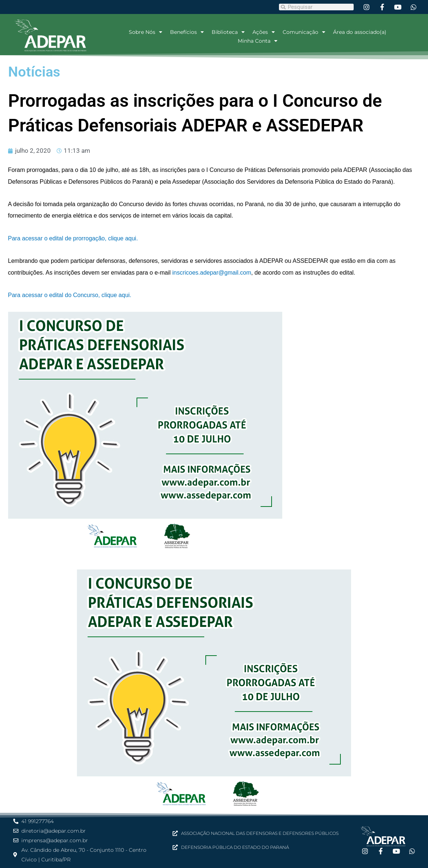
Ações (264, 32)
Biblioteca (228, 32)
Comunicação (304, 32)
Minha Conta (258, 41)
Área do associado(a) (360, 32)
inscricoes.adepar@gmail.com (212, 273)
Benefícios (187, 32)
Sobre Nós (146, 32)
